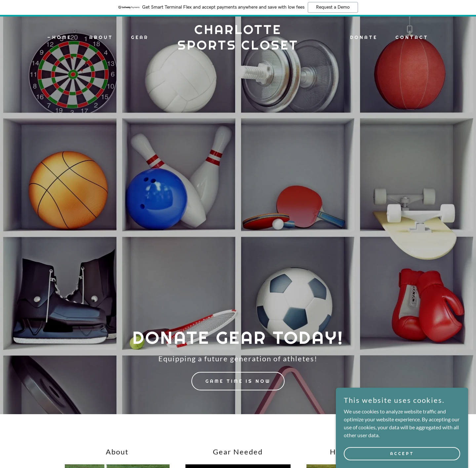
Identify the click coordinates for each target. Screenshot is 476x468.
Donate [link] (364, 37)
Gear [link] (140, 37)
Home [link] (62, 37)
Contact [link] (412, 37)
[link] (238, 47)
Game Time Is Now (238, 381)
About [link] (101, 37)
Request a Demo (333, 7)
